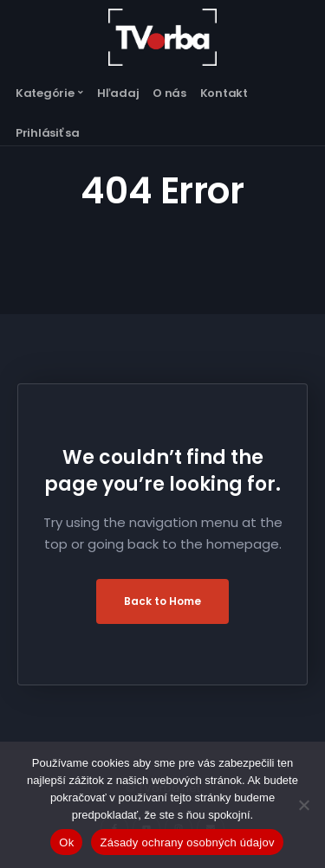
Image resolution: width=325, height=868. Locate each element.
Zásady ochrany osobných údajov (187, 842)
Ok (66, 842)
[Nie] (303, 805)
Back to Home (162, 601)
